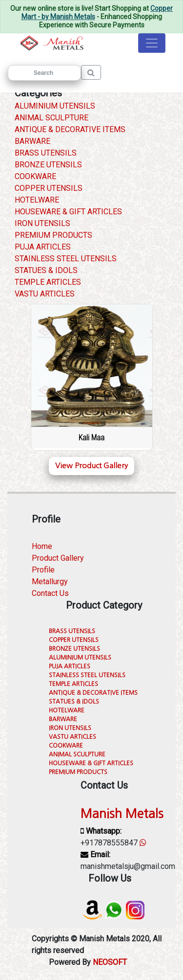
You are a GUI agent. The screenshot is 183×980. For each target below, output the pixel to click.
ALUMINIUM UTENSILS (55, 106)
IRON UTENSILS (42, 223)
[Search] (44, 73)
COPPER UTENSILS (49, 188)
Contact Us (50, 593)
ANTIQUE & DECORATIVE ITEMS (70, 129)
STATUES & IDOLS (46, 270)
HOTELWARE (37, 200)
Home (42, 546)
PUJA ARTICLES (43, 247)
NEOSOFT (110, 962)
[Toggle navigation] (152, 43)
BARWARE (32, 141)
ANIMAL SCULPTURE (51, 118)
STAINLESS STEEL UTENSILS (66, 259)
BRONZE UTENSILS (48, 165)
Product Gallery (58, 558)
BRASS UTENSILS (46, 153)
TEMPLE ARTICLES (48, 282)
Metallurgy (50, 581)
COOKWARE (35, 176)
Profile (43, 570)
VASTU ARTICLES (45, 294)
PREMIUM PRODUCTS (53, 235)
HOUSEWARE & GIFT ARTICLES (68, 212)
